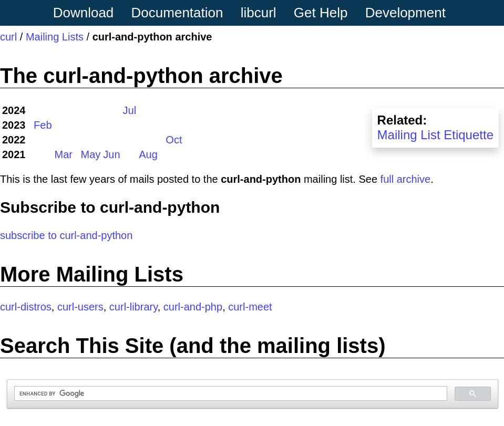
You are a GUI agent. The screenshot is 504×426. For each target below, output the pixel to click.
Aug (148, 154)
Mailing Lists (55, 37)
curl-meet (250, 307)
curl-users (80, 307)
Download (84, 13)
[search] (230, 394)
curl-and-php (193, 307)
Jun (111, 154)
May (91, 154)
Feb (43, 125)
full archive (406, 179)
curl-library (133, 307)
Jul (130, 110)
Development (405, 13)
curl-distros (26, 307)
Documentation (177, 13)
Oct (174, 140)
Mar (64, 154)
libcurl (259, 13)
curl (8, 37)
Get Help (321, 13)
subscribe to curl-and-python (66, 235)
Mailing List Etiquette (435, 135)
